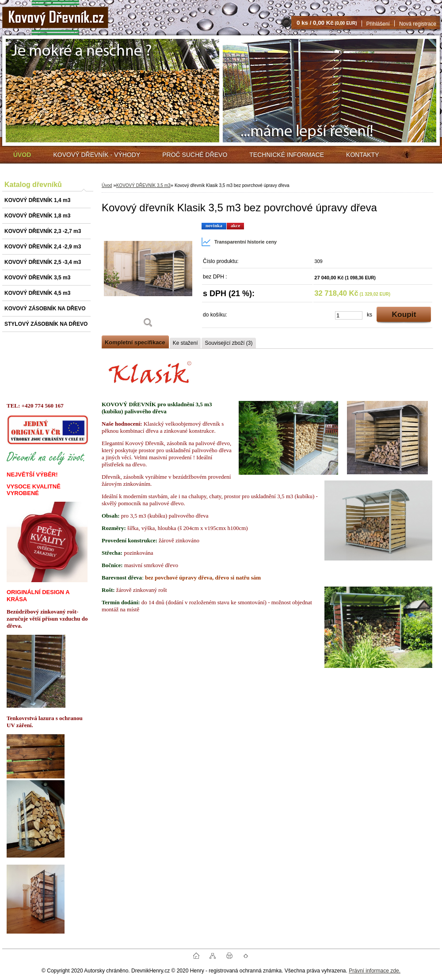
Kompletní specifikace (135, 342)
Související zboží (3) (229, 343)
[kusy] (349, 315)
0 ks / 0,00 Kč (327, 23)
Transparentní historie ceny (239, 242)
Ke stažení (185, 343)
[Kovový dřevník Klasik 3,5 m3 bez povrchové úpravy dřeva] (148, 278)
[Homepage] (22, 155)
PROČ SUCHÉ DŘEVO (195, 155)
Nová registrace (418, 24)
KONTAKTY (362, 155)
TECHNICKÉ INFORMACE (287, 155)
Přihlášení (378, 24)
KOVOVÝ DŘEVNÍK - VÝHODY (97, 155)
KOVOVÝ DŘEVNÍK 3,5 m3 (143, 185)
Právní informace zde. (375, 971)
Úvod (107, 185)
